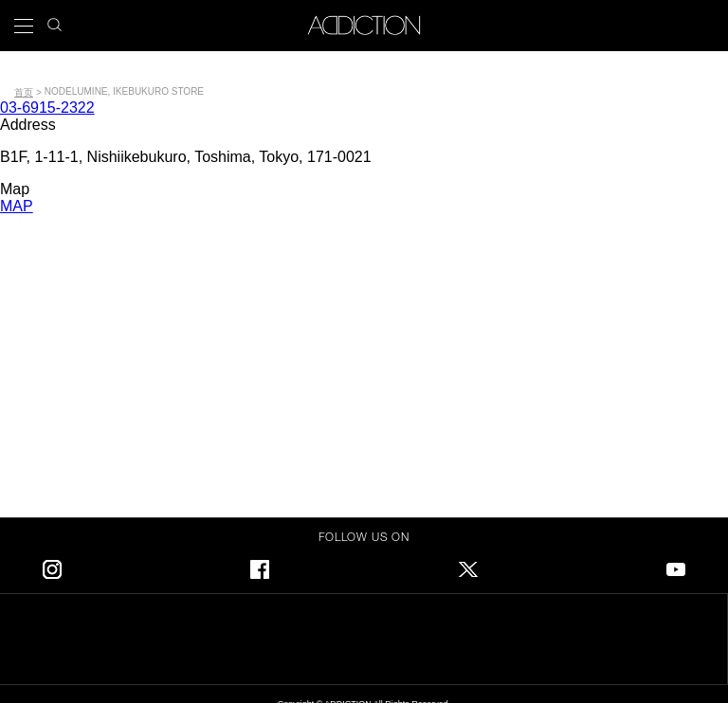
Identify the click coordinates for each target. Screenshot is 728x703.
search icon (55, 19)
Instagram (52, 566)
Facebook (260, 566)
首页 (24, 92)
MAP (17, 206)
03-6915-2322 (47, 108)
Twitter (468, 566)
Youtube (676, 566)
